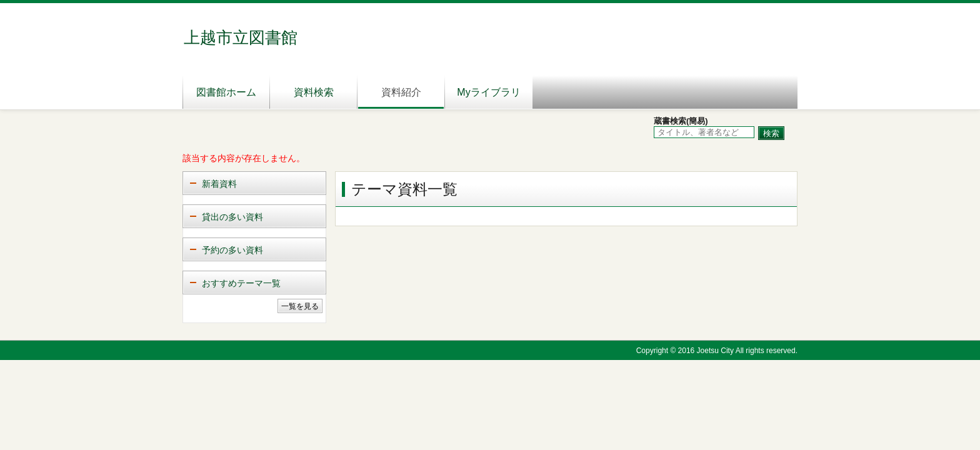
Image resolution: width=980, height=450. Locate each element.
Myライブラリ (488, 92)
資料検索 (314, 92)
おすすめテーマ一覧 (241, 283)
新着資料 (219, 184)
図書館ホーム (226, 92)
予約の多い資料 (232, 250)
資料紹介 (401, 92)
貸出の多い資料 (232, 217)
